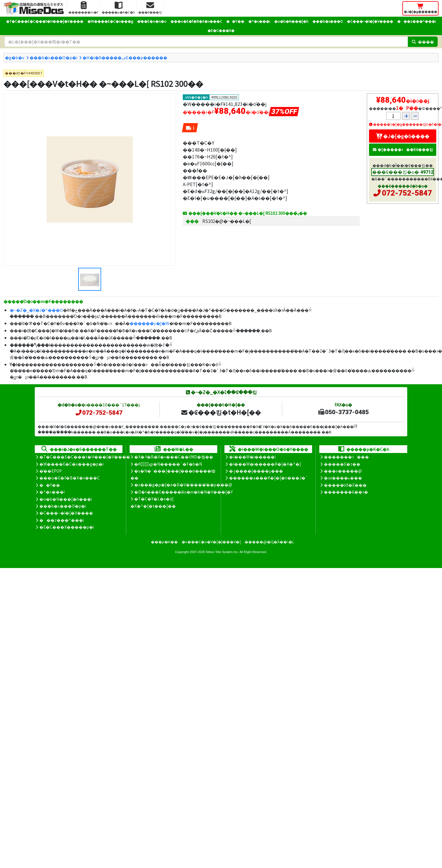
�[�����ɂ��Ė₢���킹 (403, 149)
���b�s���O (328, 21)
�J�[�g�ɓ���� (403, 136)
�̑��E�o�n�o (152, 21)
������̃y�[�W (149, 323)
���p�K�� (164, 542)
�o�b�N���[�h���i (66, 499)
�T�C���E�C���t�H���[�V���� (45, 21)
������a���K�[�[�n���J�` (268, 478)
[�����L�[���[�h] (206, 42)
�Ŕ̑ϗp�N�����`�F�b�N (168, 464)
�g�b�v (15, 57)
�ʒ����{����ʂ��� (256, 471)
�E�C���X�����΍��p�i (67, 527)
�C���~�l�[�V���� (370, 21)
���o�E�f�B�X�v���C (196, 21)
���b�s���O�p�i (53, 57)
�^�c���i (259, 21)
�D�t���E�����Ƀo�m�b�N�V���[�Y (183, 492)
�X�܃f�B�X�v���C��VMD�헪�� (174, 457)
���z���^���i (417, 21)
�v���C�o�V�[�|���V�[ (211, 542)
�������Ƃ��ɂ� (346, 492)
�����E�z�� (342, 464)
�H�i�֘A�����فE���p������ (125, 57)
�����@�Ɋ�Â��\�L (269, 542)
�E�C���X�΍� (221, 30)
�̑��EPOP (51, 471)
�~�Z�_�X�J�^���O (36, 310)
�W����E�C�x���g (110, 21)
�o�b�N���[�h (291, 21)
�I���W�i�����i (252, 457)
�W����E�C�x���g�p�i (71, 464)
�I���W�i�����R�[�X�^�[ (265, 464)
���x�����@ (343, 471)
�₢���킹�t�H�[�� (221, 412)
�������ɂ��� (346, 457)
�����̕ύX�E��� (345, 485)
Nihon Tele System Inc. (222, 552)
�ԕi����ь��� (343, 478)
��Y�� (235, 21)
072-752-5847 (407, 193)
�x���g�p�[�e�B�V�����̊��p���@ (183, 485)
